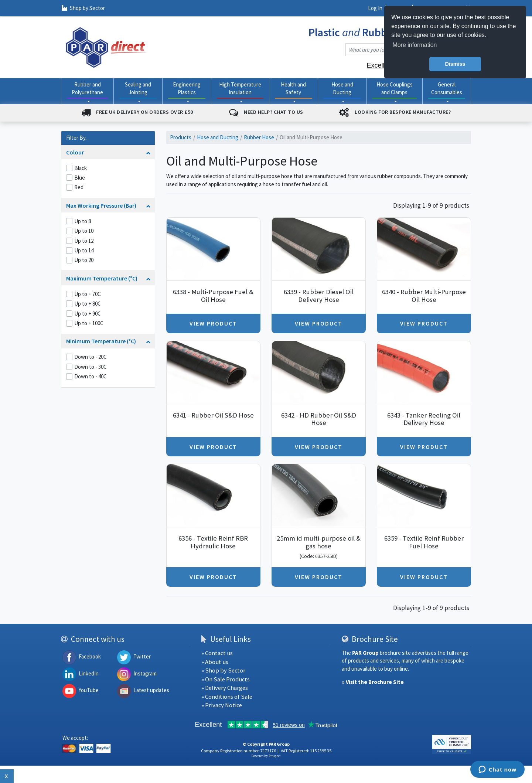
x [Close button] (7, 776)
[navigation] (106, 47)
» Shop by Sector (223, 670)
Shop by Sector (83, 8)
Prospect (274, 756)
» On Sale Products (226, 679)
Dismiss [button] (455, 64)
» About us (215, 662)
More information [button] (415, 45)
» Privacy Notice (222, 705)
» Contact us (217, 653)
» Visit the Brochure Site (373, 682)
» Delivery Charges (225, 688)
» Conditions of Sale (227, 697)
